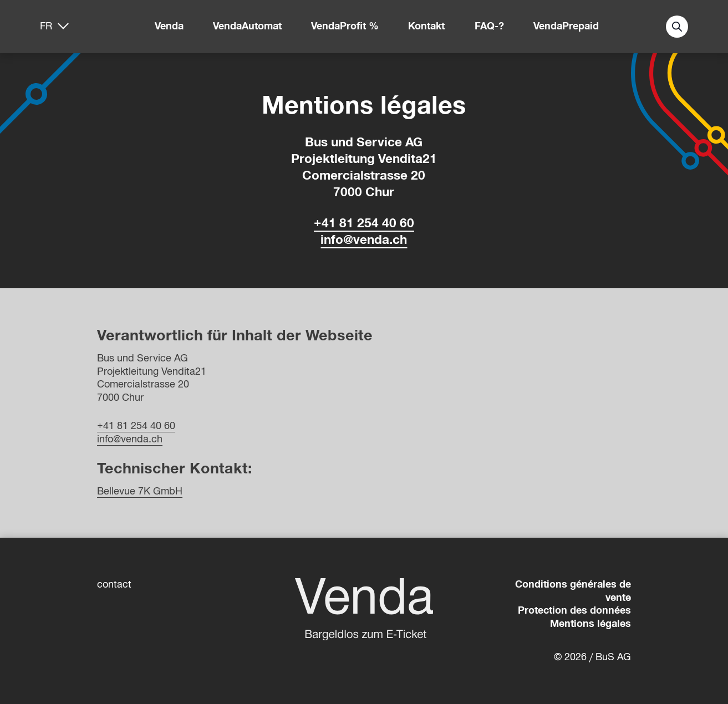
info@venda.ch (364, 240)
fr (46, 26)
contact (114, 584)
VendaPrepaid (566, 26)
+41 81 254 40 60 (364, 223)
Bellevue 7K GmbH (140, 491)
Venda (169, 26)
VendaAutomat (247, 26)
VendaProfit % (345, 26)
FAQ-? (489, 26)
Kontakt (426, 26)
